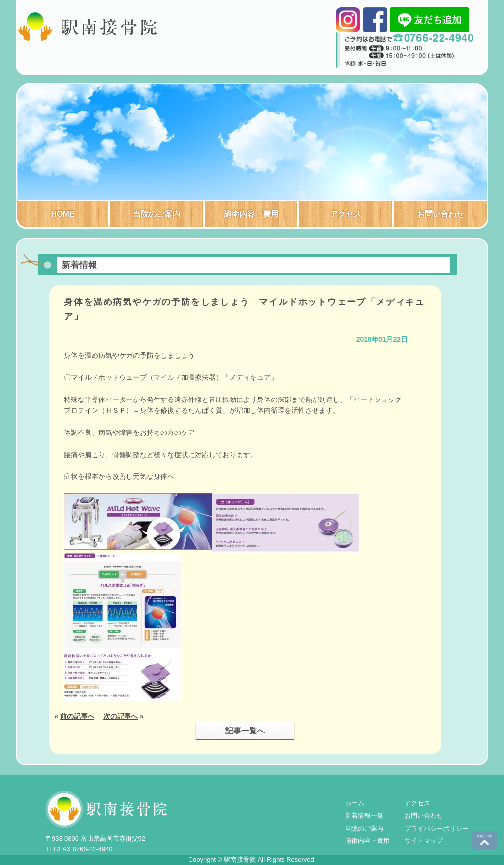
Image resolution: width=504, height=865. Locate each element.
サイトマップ (424, 841)
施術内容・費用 (251, 214)
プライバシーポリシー (437, 828)
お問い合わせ (441, 214)
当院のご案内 (157, 214)
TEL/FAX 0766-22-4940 (79, 849)
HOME (63, 214)
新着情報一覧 (364, 815)
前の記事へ (77, 716)
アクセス (346, 214)
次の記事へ (121, 716)
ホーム (355, 803)
